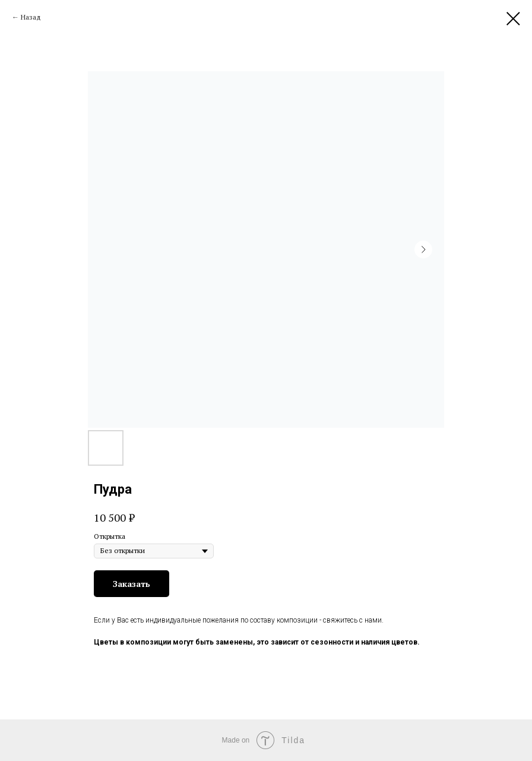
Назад (31, 17)
